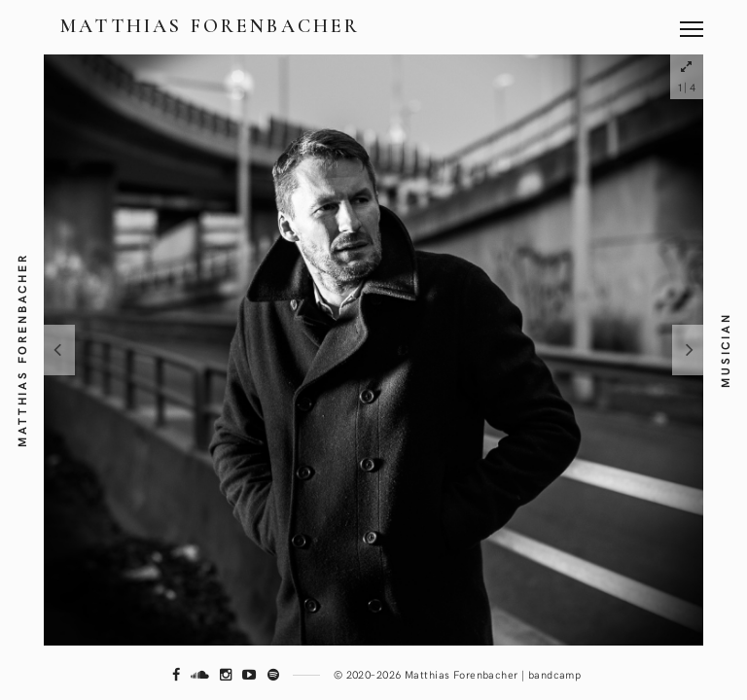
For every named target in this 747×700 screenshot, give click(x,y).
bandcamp (554, 674)
